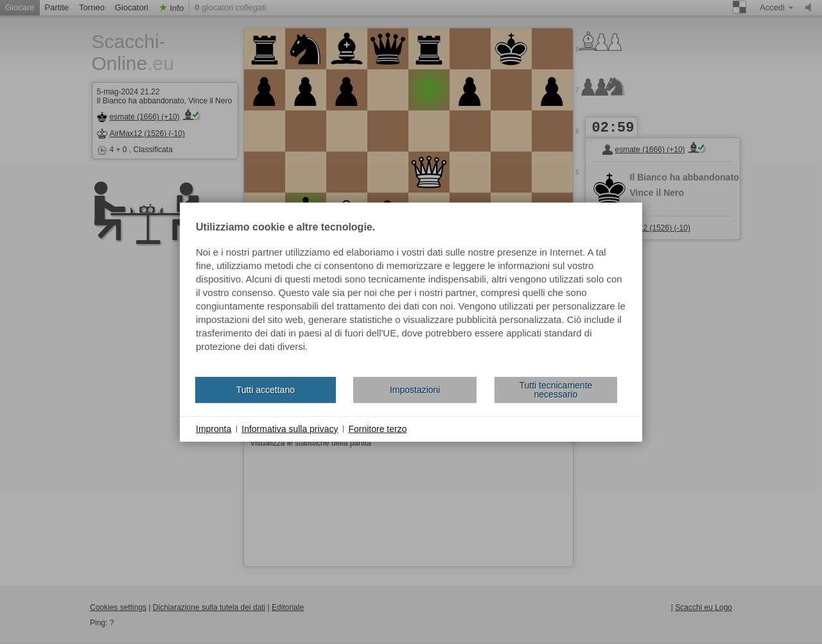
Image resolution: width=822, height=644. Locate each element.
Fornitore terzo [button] (377, 428)
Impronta (214, 428)
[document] (411, 294)
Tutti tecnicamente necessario (555, 390)
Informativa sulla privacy (290, 428)
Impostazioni (415, 390)
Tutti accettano (266, 390)
